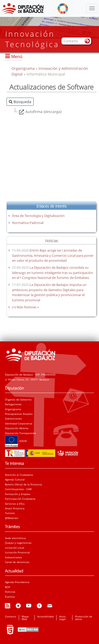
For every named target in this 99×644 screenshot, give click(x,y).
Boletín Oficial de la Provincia (23, 484)
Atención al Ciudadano (19, 475)
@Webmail (12, 518)
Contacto (11, 616)
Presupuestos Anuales (19, 414)
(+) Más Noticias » (25, 307)
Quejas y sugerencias (18, 543)
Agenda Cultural (15, 479)
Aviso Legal (62, 618)
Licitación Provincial (17, 552)
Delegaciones (13, 404)
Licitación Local (15, 548)
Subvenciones (13, 418)
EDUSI (16, 441)
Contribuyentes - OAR (18, 489)
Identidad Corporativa (19, 423)
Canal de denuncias (17, 562)
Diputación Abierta (17, 428)
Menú (17, 57)
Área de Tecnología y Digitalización (38, 216)
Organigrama (24, 68)
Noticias (10, 592)
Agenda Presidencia (17, 582)
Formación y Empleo (18, 494)
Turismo (10, 513)
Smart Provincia (15, 508)
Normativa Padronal (28, 223)
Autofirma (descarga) (43, 112)
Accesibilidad (45, 616)
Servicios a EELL (15, 504)
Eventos (10, 597)
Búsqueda (20, 102)
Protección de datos (84, 618)
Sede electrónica (15, 538)
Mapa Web (25, 618)
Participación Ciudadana (20, 499)
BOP (8, 587)
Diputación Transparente (20, 433)
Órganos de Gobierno (18, 399)
